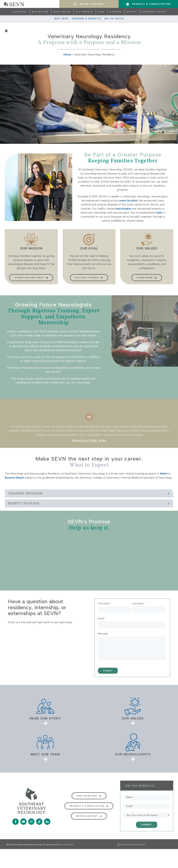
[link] (45, 711)
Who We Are (40, 12)
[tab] (89, 502)
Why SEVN (61, 19)
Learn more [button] (147, 283)
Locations (20, 12)
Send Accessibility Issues (131, 845)
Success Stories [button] (89, 283)
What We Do (62, 12)
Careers (116, 12)
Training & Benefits (86, 19)
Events (132, 12)
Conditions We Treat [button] (31, 283)
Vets (101, 12)
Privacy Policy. (67, 845)
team (159, 213)
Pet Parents (84, 12)
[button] (89, 502)
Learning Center (154, 12)
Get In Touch (114, 19)
